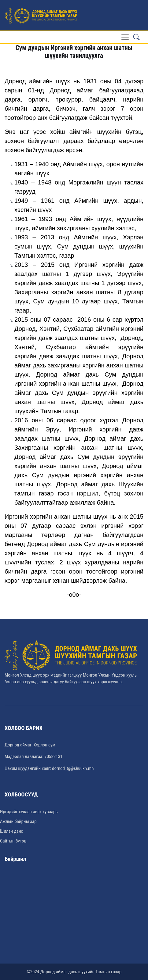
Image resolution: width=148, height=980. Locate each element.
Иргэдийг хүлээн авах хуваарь (29, 812)
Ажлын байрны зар (18, 821)
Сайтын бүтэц (13, 841)
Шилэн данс (11, 831)
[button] (137, 37)
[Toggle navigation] (125, 37)
